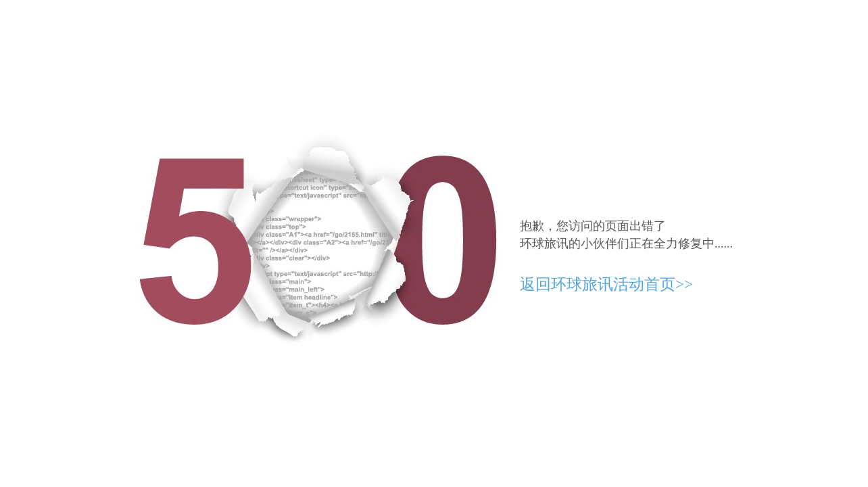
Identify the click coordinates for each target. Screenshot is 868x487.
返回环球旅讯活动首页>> (606, 284)
